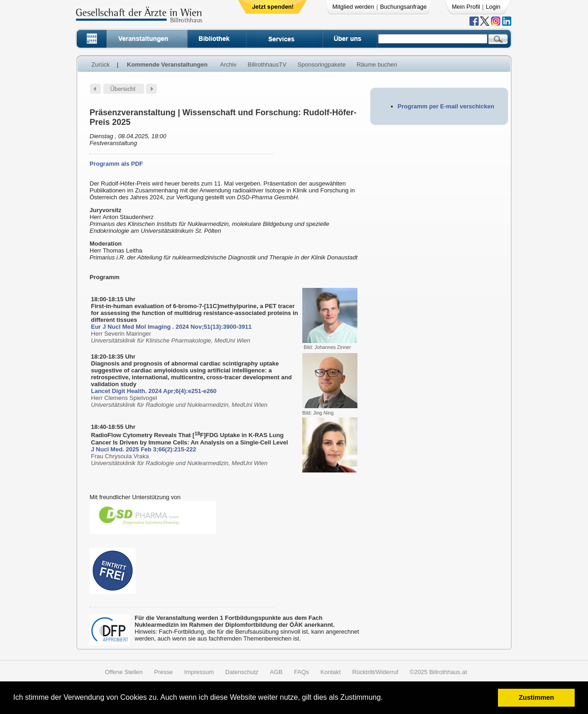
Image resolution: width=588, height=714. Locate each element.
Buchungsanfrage (403, 7)
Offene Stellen (124, 672)
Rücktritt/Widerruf (375, 672)
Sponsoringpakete (322, 65)
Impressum (199, 672)
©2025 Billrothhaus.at (438, 672)
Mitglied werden (353, 7)
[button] (386, 699)
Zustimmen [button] (536, 697)
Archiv (228, 65)
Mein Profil (466, 7)
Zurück (101, 65)
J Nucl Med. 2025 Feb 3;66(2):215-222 (144, 449)
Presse (164, 672)
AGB (276, 672)
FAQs (302, 672)
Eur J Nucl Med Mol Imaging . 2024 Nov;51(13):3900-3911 (171, 327)
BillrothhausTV (267, 65)
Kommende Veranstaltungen (167, 65)
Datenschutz (242, 672)
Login (493, 7)
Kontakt (331, 672)
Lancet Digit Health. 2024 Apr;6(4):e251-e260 (154, 391)
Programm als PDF (116, 164)
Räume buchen (377, 65)
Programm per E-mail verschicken (446, 106)
